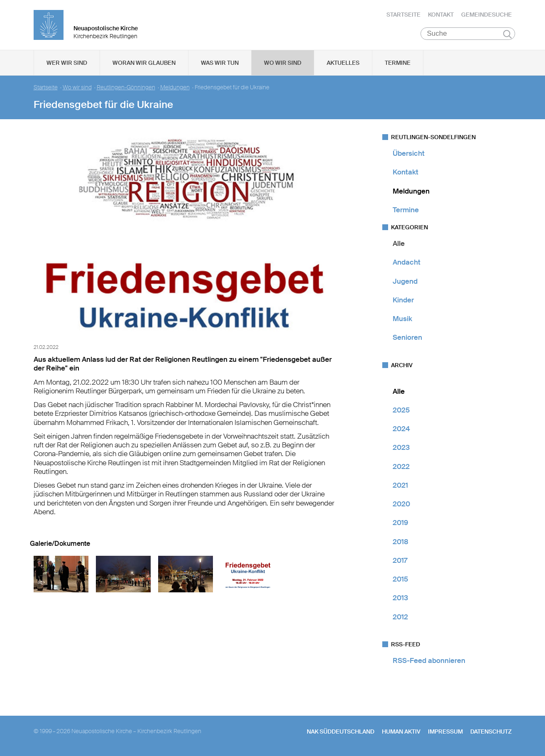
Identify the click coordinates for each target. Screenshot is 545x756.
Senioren (407, 337)
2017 (400, 560)
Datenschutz (491, 731)
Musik (402, 319)
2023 (401, 447)
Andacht (407, 262)
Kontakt (441, 15)
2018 (401, 542)
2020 (401, 504)
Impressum (445, 731)
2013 (400, 598)
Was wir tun (220, 63)
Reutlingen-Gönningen (126, 87)
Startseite (403, 15)
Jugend (405, 281)
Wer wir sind (67, 63)
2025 (401, 410)
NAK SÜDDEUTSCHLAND (341, 731)
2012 (400, 617)
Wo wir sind (283, 63)
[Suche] (468, 34)
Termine (398, 63)
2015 (400, 579)
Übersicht (409, 153)
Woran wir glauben (144, 63)
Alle (399, 243)
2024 (401, 429)
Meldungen (175, 87)
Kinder (403, 300)
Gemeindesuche (486, 15)
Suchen (507, 34)
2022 (401, 466)
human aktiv (401, 731)
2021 (400, 485)
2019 (400, 523)
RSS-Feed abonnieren (429, 660)
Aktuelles (343, 63)
